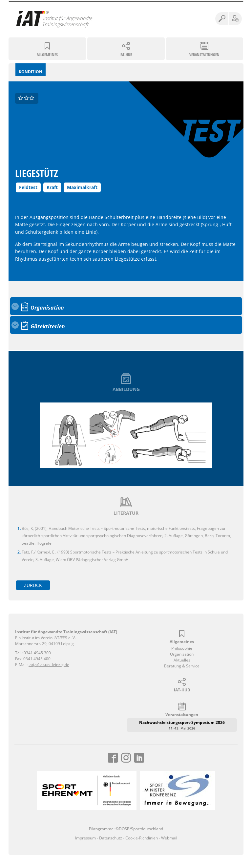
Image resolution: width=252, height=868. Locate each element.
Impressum (85, 838)
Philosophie (182, 648)
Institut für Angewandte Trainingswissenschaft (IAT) (54, 19)
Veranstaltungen (204, 55)
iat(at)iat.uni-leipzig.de (49, 665)
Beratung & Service (182, 666)
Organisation (182, 654)
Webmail (169, 838)
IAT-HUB (126, 55)
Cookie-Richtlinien (142, 838)
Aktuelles (182, 660)
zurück (33, 585)
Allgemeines (47, 55)
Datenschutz (111, 838)
